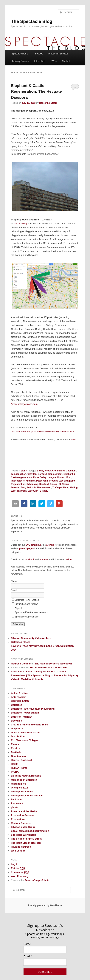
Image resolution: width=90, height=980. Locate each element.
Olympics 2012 (20, 788)
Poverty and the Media (24, 811)
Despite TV (17, 729)
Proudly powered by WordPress (45, 905)
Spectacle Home (20, 54)
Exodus (15, 748)
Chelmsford (59, 471)
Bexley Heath (44, 471)
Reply (44, 491)
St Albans (64, 484)
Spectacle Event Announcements (31, 612)
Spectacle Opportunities (27, 617)
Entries (18, 868)
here (73, 439)
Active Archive (19, 693)
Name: (14, 581)
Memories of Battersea (24, 780)
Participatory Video (22, 792)
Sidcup (54, 484)
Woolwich (33, 491)
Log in (15, 864)
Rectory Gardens (21, 823)
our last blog (20, 224)
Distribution (18, 736)
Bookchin (17, 721)
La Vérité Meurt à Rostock (26, 776)
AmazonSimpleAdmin (37, 880)
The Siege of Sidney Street (26, 839)
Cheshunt (71, 471)
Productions (18, 819)
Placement (17, 803)
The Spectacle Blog (32, 21)
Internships (40, 61)
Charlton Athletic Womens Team (30, 725)
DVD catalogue (34, 545)
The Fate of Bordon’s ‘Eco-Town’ (54, 664)
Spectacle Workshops (24, 835)
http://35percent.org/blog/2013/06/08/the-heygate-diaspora (42, 431)
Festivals (16, 752)
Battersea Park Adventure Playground (33, 709)
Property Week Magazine (62, 481)
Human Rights (19, 768)
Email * (28, 956)
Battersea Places (21, 642)
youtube (44, 559)
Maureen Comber (21, 664)
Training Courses (20, 61)
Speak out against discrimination (30, 831)
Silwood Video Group (23, 827)
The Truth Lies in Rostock (26, 843)
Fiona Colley (40, 477)
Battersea (17, 705)
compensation (19, 474)
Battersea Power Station (27, 600)
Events (15, 744)
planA (24, 471)
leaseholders (18, 481)
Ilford (69, 477)
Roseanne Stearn (48, 103)
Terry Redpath (28, 487)
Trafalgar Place (60, 487)
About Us (38, 54)
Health (15, 764)
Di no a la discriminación (25, 732)
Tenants (15, 487)
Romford (44, 484)
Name (27, 944)
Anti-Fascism (19, 697)
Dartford (42, 474)
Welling (74, 487)
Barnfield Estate (20, 701)
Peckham (16, 799)
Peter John (42, 481)
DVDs (53, 61)
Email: (14, 590)
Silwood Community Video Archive (31, 638)
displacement (55, 474)
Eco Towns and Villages (25, 740)
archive (50, 545)
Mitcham (31, 481)
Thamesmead (44, 487)
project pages (27, 548)
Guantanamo (18, 756)
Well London (18, 851)
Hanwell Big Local (21, 760)
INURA (15, 772)
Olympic (19, 608)
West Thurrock (19, 491)
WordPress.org (20, 876)
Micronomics (18, 784)
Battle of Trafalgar (21, 717)
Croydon (32, 474)
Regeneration (18, 484)
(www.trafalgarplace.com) (25, 404)
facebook (30, 559)
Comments (20, 872)
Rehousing (32, 484)
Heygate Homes (56, 477)
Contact (66, 61)
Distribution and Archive (27, 604)
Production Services (58, 54)
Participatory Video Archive (27, 795)
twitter (69, 559)
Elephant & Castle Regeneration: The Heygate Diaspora (36, 91)
